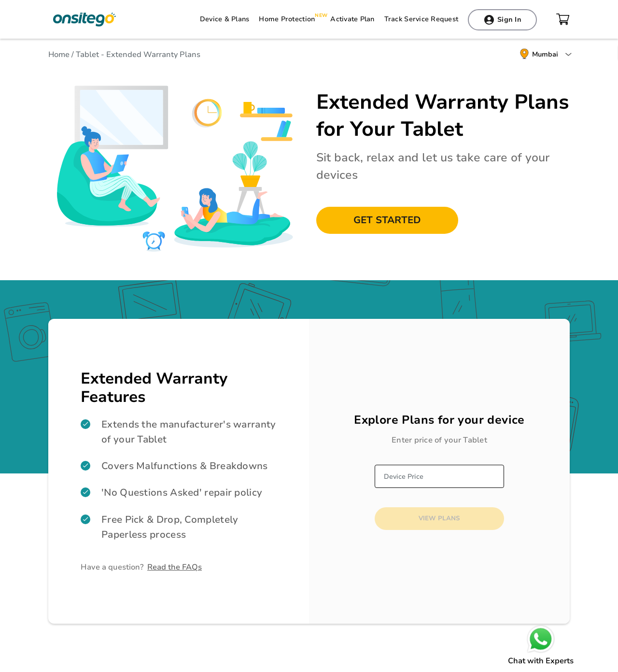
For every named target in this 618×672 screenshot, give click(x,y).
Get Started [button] (387, 220)
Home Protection (287, 19)
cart (563, 19)
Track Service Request (421, 19)
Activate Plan (352, 19)
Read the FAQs (175, 567)
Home (60, 55)
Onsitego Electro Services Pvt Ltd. (84, 19)
